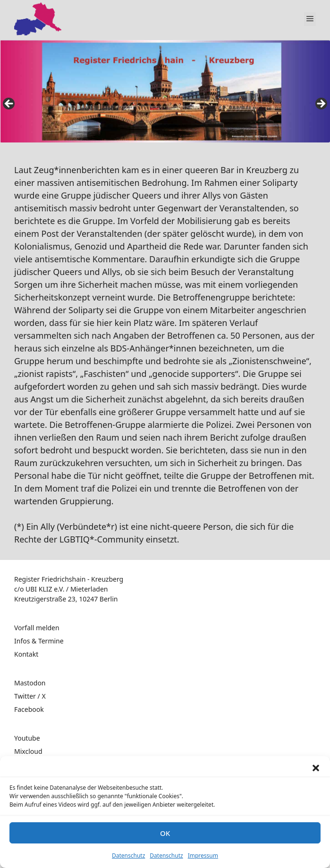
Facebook (29, 709)
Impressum (203, 855)
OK (165, 833)
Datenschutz (128, 855)
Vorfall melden (37, 628)
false (9, 104)
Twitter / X (30, 696)
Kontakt (26, 654)
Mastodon (30, 683)
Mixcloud (28, 751)
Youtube (27, 738)
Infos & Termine (39, 641)
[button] (316, 768)
